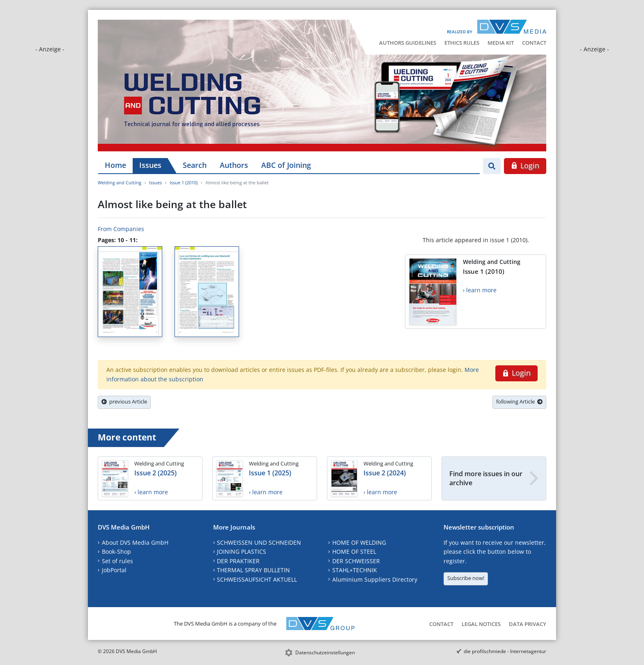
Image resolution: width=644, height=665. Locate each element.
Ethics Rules (462, 43)
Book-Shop (116, 551)
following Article (519, 401)
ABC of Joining (286, 165)
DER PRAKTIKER (238, 561)
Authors (234, 165)
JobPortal (114, 570)
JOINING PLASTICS (241, 551)
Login (525, 165)
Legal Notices (481, 624)
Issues (150, 165)
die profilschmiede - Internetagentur (505, 651)
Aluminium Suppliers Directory (375, 579)
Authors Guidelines (408, 43)
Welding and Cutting (120, 182)
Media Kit (501, 43)
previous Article (124, 401)
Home (115, 165)
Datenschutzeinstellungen (325, 652)
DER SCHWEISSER (356, 561)
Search (195, 165)
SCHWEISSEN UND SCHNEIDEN (259, 542)
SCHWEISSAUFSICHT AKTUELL (257, 579)
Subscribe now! (466, 578)
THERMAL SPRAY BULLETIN (253, 570)
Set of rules (117, 561)
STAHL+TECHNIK (355, 570)
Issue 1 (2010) (184, 182)
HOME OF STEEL (354, 551)
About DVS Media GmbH (135, 542)
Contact (534, 43)
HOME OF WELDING (359, 542)
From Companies (121, 229)
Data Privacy (528, 624)
